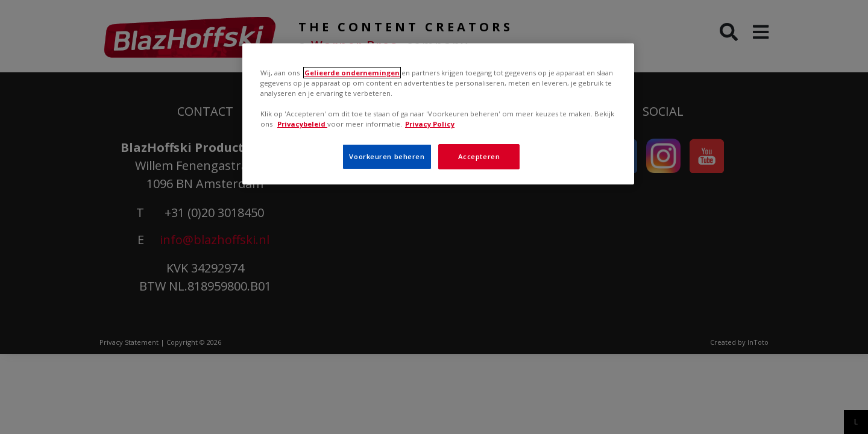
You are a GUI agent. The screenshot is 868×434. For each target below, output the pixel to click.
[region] (438, 114)
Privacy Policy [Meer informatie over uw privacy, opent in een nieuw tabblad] (430, 124)
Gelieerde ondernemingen (352, 73)
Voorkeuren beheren (387, 156)
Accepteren (479, 156)
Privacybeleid (302, 124)
